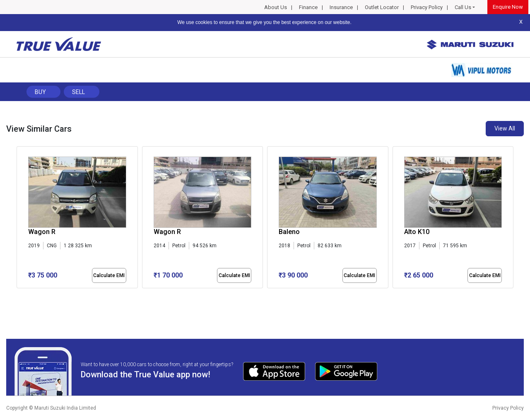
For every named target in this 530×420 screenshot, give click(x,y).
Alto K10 (417, 232)
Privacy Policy (427, 7)
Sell (78, 92)
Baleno (289, 232)
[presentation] (21, 219)
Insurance (341, 7)
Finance (308, 7)
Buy (40, 92)
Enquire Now (508, 7)
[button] (19, 295)
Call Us (463, 7)
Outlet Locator (382, 7)
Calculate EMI (109, 275)
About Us (276, 7)
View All (505, 128)
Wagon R (42, 232)
